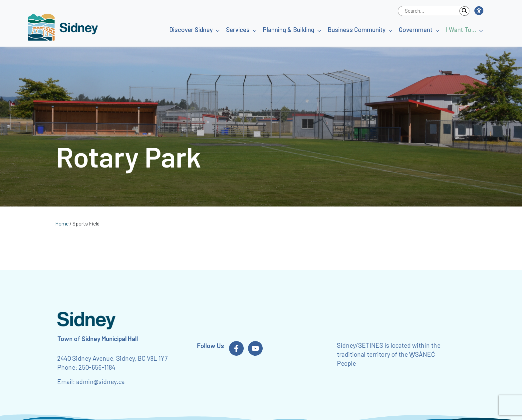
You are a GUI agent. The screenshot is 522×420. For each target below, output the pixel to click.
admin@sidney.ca (100, 382)
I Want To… (461, 29)
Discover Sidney (191, 29)
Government (416, 29)
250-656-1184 (97, 367)
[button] (479, 11)
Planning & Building (289, 29)
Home (62, 223)
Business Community (357, 29)
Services (238, 29)
